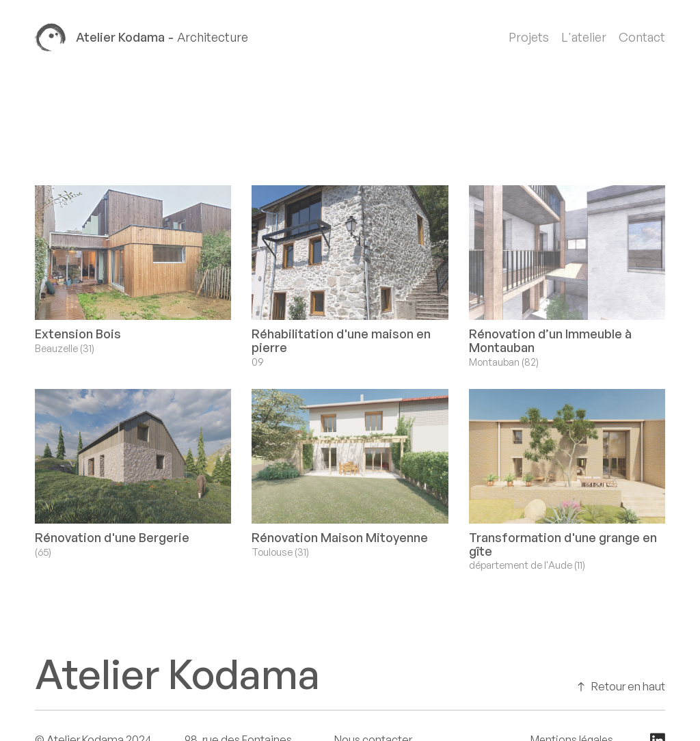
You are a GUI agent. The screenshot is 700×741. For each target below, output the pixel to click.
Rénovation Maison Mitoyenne (340, 537)
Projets (529, 37)
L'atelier (584, 37)
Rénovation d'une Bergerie (112, 537)
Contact (642, 37)
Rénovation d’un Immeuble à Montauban (550, 340)
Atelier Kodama (177, 674)
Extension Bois (78, 334)
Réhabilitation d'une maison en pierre (341, 340)
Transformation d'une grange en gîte (563, 544)
